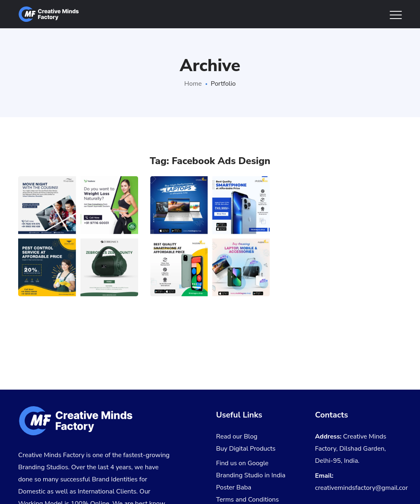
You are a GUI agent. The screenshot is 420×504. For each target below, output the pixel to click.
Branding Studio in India (251, 475)
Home (193, 84)
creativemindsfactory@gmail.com (363, 488)
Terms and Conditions (247, 500)
